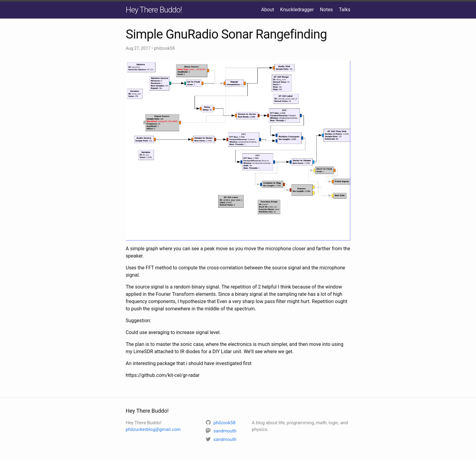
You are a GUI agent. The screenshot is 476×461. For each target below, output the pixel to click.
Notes (326, 10)
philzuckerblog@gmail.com (153, 429)
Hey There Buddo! (154, 10)
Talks (345, 10)
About (268, 10)
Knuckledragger (297, 10)
